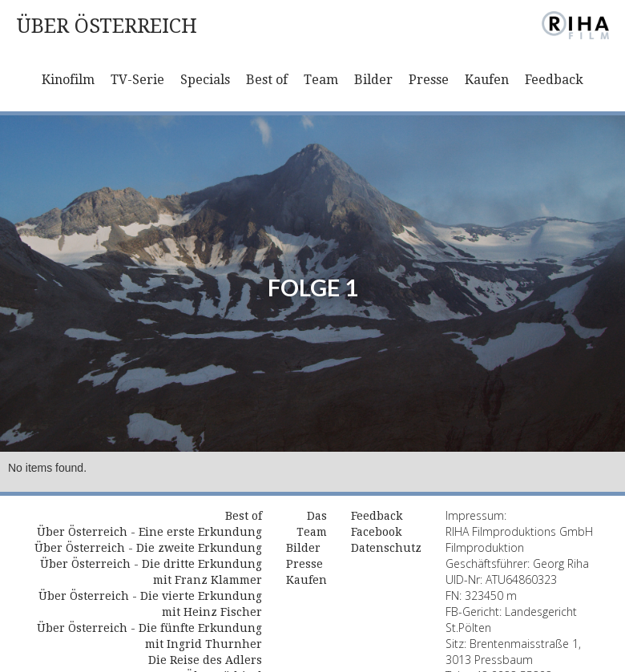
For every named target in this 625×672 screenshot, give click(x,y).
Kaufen (487, 80)
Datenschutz (386, 548)
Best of (267, 80)
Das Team (312, 524)
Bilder (373, 80)
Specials (205, 80)
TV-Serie (137, 80)
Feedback (554, 80)
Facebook (376, 532)
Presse (429, 80)
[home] (107, 26)
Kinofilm (68, 80)
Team (321, 80)
